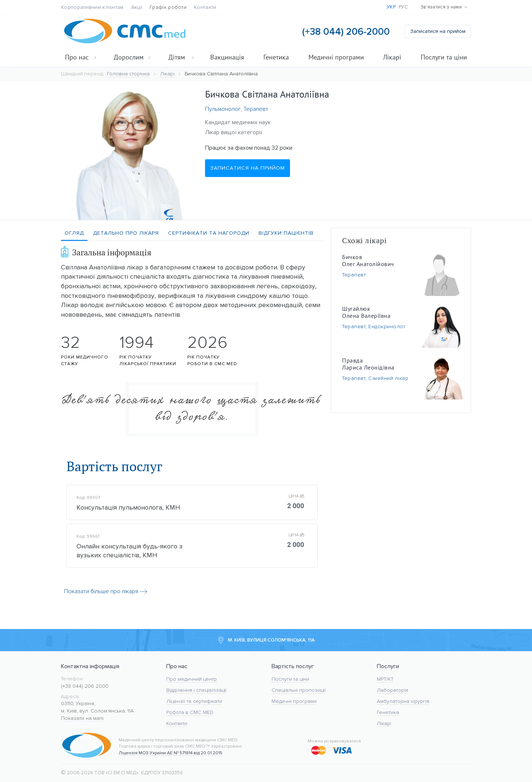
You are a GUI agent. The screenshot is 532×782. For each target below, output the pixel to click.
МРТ (382, 679)
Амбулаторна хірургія (403, 701)
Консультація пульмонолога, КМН (128, 509)
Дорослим (132, 57)
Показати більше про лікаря (105, 596)
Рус (403, 7)
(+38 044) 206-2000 (346, 32)
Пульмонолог (223, 109)
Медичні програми (336, 57)
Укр (391, 7)
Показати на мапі (82, 718)
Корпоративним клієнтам (92, 7)
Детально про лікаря (126, 233)
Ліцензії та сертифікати (194, 701)
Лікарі (392, 57)
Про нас (81, 57)
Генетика (276, 57)
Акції (137, 7)
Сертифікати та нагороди (209, 233)
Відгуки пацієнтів (286, 233)
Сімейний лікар (388, 378)
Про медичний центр (192, 679)
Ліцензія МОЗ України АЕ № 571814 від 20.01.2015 (170, 753)
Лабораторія (393, 690)
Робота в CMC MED (190, 712)
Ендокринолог (387, 327)
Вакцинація (227, 57)
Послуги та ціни (444, 57)
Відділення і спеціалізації (196, 690)
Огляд (74, 233)
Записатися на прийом (438, 31)
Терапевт (256, 109)
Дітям (181, 57)
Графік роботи (168, 7)
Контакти (205, 7)
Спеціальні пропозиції (299, 690)
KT (391, 679)
